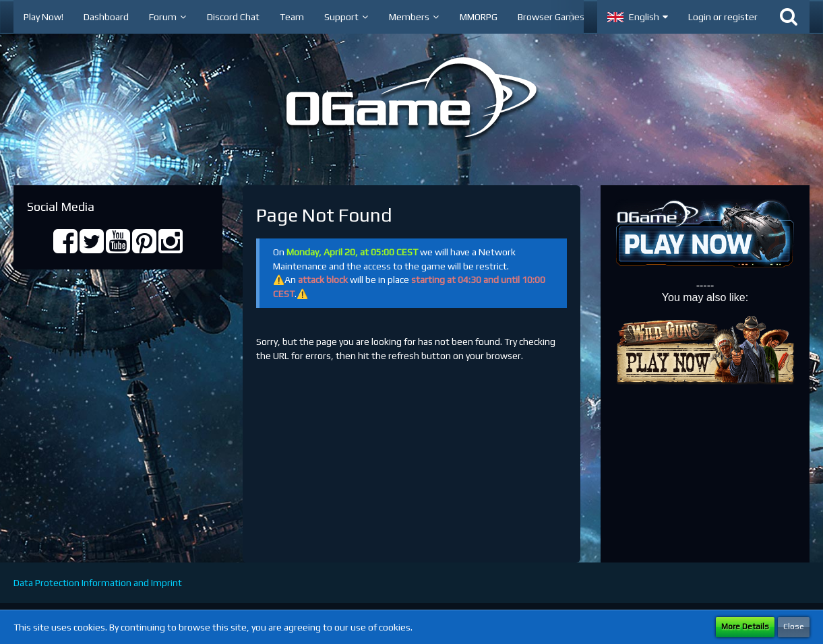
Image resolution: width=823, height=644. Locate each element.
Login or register (723, 17)
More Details (745, 626)
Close (794, 626)
